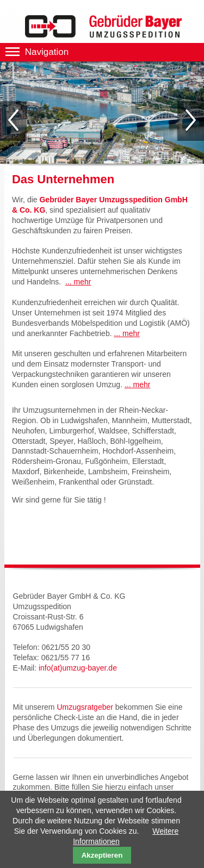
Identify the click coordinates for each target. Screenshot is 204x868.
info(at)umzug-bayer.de (78, 668)
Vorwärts (191, 121)
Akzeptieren (102, 855)
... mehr (78, 282)
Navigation (47, 52)
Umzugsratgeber (85, 707)
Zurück (13, 121)
